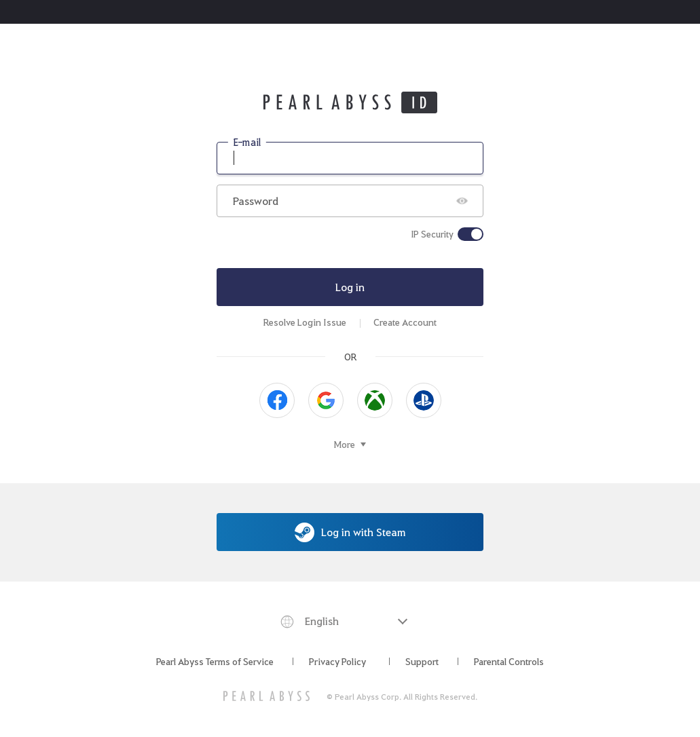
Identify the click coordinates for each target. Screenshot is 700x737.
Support (422, 661)
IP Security (432, 234)
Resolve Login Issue (305, 322)
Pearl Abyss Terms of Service (215, 661)
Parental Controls (509, 661)
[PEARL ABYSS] (266, 696)
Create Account (405, 322)
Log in (350, 287)
